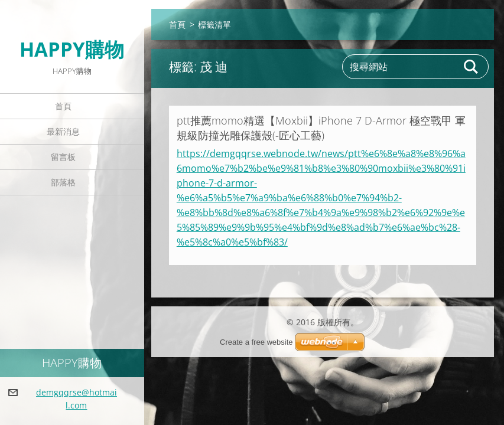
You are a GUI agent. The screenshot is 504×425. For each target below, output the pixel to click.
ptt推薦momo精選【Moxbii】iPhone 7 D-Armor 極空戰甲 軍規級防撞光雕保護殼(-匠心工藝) (321, 128)
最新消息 (63, 131)
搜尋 (472, 67)
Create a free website (256, 342)
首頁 (63, 106)
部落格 (63, 182)
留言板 (63, 157)
